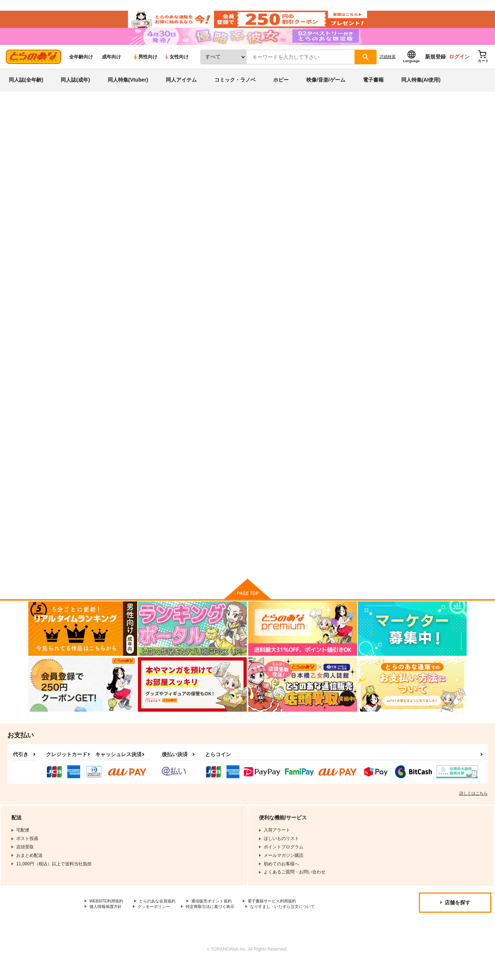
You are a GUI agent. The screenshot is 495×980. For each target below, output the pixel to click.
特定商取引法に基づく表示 (218, 924)
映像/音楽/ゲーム (326, 90)
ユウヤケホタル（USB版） (357, 157)
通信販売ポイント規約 (220, 918)
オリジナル (422, 157)
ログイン (459, 67)
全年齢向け (81, 67)
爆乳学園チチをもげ (421, 353)
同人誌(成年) (75, 90)
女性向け (176, 67)
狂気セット (124, 524)
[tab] (197, 233)
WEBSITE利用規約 (108, 918)
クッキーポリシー (158, 924)
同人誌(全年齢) (26, 90)
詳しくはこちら (473, 810)
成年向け (111, 67)
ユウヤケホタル (273, 353)
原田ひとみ (103, 157)
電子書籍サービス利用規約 (285, 918)
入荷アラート (356, 141)
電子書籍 (373, 90)
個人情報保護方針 (107, 924)
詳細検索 (388, 67)
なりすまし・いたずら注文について (296, 924)
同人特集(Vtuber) (128, 90)
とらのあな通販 (42, 122)
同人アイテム (181, 90)
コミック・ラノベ (235, 90)
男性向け (145, 67)
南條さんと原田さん (293, 157)
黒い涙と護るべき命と (208, 524)
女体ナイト (340, 353)
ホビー (281, 90)
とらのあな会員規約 (163, 918)
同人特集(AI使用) (421, 90)
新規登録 (435, 67)
